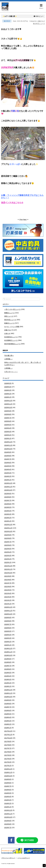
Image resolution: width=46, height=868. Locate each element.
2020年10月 (8, 614)
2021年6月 (8, 587)
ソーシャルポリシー (24, 858)
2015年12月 (8, 810)
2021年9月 (8, 576)
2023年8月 (8, 497)
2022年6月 (8, 545)
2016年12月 (8, 769)
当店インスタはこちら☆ (12, 203)
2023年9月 (8, 494)
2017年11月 (8, 735)
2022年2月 (8, 559)
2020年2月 (8, 642)
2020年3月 (8, 638)
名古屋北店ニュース (11, 337)
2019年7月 (8, 666)
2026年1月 (8, 397)
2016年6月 (8, 790)
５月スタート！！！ (11, 372)
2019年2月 (8, 683)
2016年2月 (8, 803)
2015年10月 (8, 817)
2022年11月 (8, 528)
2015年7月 (8, 828)
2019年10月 (8, 655)
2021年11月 (8, 569)
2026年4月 (8, 387)
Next (25, 220)
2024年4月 (8, 469)
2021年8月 (8, 580)
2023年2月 (8, 518)
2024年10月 (8, 449)
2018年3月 (8, 721)
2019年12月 (8, 648)
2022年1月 (8, 562)
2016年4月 (8, 797)
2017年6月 (8, 752)
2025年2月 (8, 435)
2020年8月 (8, 621)
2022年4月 (8, 552)
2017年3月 (8, 762)
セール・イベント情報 (12, 327)
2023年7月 (8, 500)
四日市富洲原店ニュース (12, 344)
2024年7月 (8, 459)
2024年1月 (8, 480)
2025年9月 (8, 411)
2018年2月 (8, 724)
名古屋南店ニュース (11, 340)
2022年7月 (8, 542)
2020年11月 (8, 611)
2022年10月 (8, 531)
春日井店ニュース (39, 24)
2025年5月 (8, 425)
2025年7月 (8, 418)
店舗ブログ (41, 21)
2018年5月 (8, 714)
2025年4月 (8, 428)
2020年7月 (8, 624)
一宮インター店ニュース (12, 309)
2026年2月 (8, 394)
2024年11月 (8, 445)
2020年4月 (8, 635)
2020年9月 (8, 618)
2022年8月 (8, 538)
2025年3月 (8, 432)
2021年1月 (8, 604)
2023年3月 (8, 514)
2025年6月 (8, 421)
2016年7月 (8, 786)
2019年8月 (8, 662)
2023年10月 (8, 490)
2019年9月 (8, 659)
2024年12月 (8, 442)
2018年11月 (8, 693)
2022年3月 (8, 556)
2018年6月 (8, 710)
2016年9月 (8, 779)
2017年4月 (8, 759)
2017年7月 (8, 748)
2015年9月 (8, 821)
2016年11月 (8, 772)
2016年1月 (8, 807)
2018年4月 (8, 717)
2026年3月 (8, 390)
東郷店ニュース (9, 313)
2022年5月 (8, 549)
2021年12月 (8, 566)
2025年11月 (8, 404)
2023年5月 (8, 507)
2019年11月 (8, 652)
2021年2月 (8, 600)
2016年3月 (8, 800)
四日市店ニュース (10, 320)
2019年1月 (8, 686)
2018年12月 (8, 690)
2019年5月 (8, 673)
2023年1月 (8, 521)
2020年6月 (8, 628)
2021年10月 (8, 573)
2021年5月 (8, 590)
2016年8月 (8, 783)
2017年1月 (8, 766)
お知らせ (7, 333)
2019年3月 (8, 679)
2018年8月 (8, 704)
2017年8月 (8, 745)
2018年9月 (8, 700)
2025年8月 (8, 414)
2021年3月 (8, 597)
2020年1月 (8, 645)
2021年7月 (8, 583)
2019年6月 (8, 669)
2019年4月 (8, 676)
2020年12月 (8, 607)
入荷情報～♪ (8, 359)
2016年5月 (8, 793)
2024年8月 (8, 456)
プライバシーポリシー (8, 858)
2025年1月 (8, 438)
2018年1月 (8, 728)
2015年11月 (8, 814)
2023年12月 (8, 483)
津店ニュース (9, 316)
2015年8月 (8, 824)
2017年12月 (8, 731)
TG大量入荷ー (9, 356)
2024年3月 (8, 473)
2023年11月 (8, 487)
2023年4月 (8, 511)
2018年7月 (8, 707)
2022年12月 (8, 525)
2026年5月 (8, 383)
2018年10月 (8, 697)
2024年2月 (8, 476)
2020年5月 (8, 631)
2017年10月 (8, 738)
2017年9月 (8, 741)
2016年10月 (8, 776)
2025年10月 (8, 407)
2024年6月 (8, 463)
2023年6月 (8, 504)
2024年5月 (8, 466)
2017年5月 (8, 755)
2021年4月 (8, 593)
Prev (21, 220)
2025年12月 (8, 401)
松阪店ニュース (9, 323)
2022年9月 (8, 535)
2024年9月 (8, 452)
